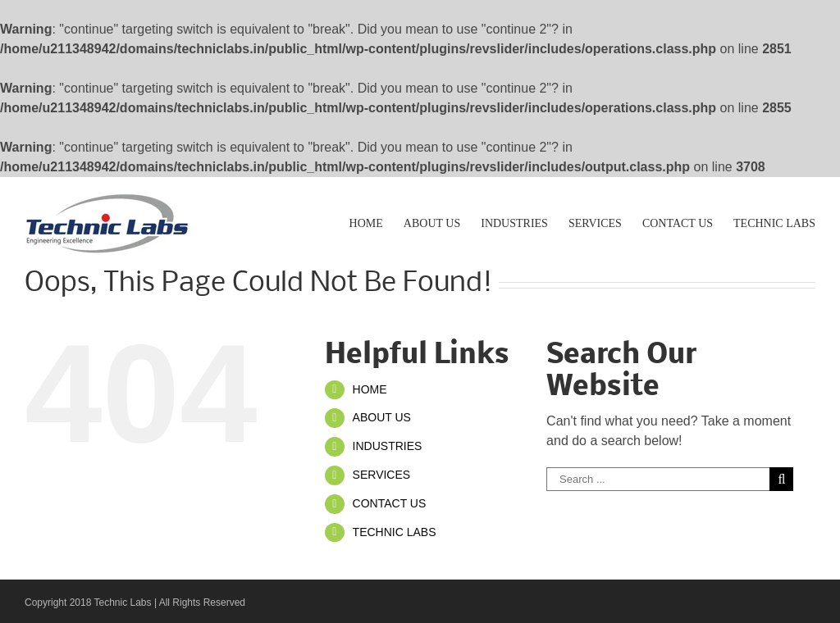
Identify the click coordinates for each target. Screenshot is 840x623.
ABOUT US (382, 417)
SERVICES (382, 475)
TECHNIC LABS (395, 532)
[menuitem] (377, 222)
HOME (370, 389)
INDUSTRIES (388, 446)
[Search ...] (658, 479)
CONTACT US (390, 503)
